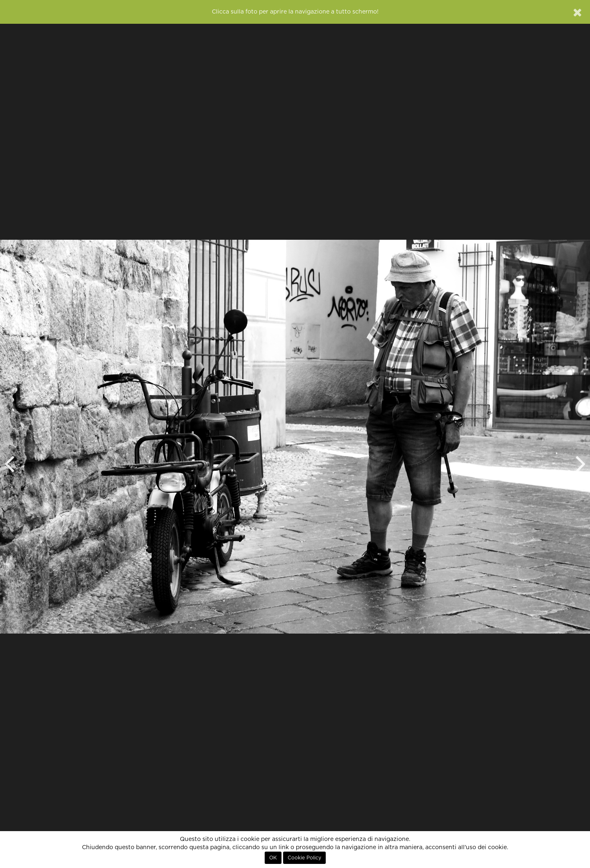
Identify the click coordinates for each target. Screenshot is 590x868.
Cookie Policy (304, 858)
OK (273, 858)
